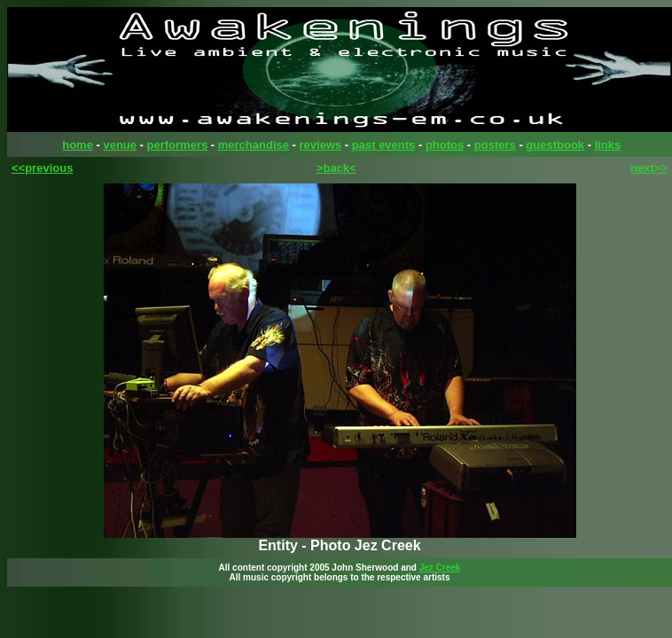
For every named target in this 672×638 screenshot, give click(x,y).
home (78, 145)
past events (384, 145)
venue (120, 145)
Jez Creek (440, 568)
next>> (649, 168)
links (608, 145)
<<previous (42, 168)
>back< (336, 168)
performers (178, 145)
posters (495, 145)
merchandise (254, 145)
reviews (321, 145)
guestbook (555, 145)
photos (445, 145)
